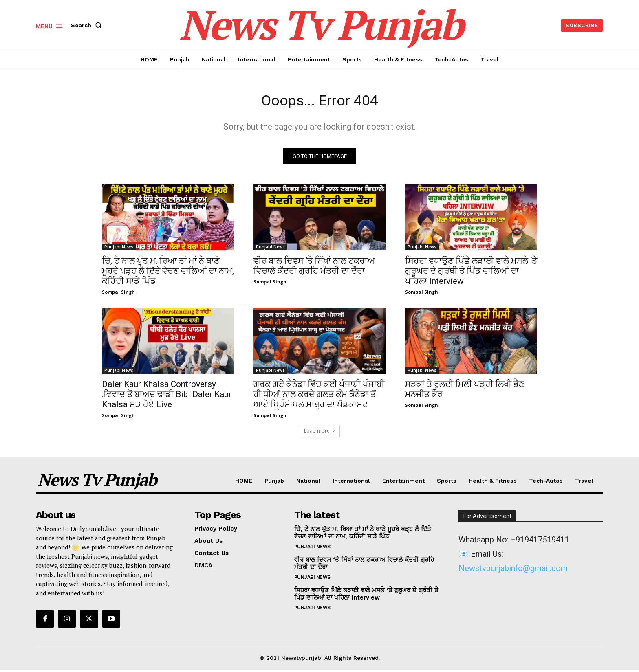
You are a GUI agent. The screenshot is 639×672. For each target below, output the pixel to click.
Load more (320, 433)
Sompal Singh (118, 294)
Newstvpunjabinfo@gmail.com (513, 570)
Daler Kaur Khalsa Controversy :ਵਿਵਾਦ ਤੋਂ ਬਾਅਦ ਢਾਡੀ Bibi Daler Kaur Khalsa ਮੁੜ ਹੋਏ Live (167, 397)
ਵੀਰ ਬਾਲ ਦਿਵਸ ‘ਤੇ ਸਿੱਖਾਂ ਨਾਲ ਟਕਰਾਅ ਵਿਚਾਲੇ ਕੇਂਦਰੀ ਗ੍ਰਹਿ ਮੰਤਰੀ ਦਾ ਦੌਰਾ (314, 268)
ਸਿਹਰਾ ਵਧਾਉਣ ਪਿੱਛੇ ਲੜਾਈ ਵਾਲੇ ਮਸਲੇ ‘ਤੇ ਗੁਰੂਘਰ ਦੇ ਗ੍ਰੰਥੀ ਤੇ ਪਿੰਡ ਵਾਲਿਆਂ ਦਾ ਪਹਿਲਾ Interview (471, 273)
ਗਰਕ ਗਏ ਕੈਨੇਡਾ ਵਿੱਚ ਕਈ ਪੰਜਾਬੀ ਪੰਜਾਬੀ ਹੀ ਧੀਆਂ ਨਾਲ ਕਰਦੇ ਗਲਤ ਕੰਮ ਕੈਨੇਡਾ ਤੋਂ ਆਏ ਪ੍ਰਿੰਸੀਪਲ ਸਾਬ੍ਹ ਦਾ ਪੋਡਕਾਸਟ (319, 397)
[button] (88, 25)
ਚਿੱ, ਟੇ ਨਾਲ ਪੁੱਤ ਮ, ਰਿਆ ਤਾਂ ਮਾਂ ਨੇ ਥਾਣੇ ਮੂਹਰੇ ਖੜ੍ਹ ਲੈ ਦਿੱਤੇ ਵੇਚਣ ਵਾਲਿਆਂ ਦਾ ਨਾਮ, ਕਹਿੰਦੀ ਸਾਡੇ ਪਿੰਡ (168, 273)
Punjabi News (119, 249)
